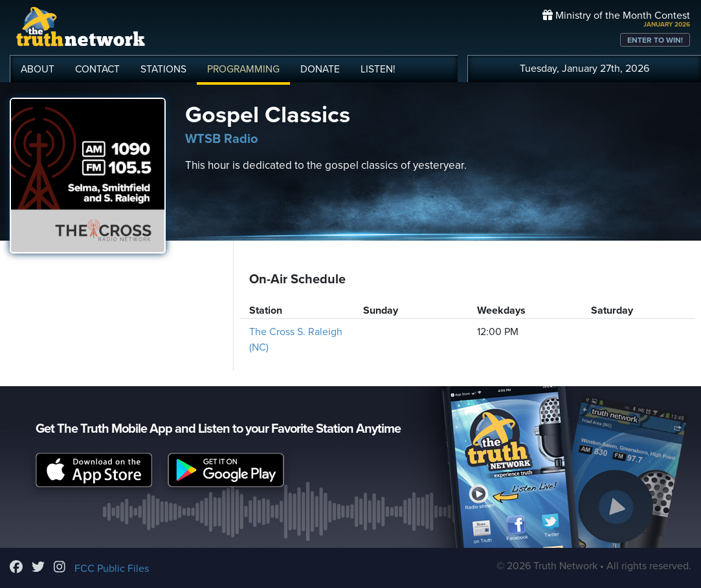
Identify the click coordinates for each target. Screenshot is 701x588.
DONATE (320, 69)
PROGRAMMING (243, 69)
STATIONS (163, 69)
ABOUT (38, 69)
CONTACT (97, 69)
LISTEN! (378, 69)
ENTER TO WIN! (655, 40)
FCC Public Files (112, 569)
